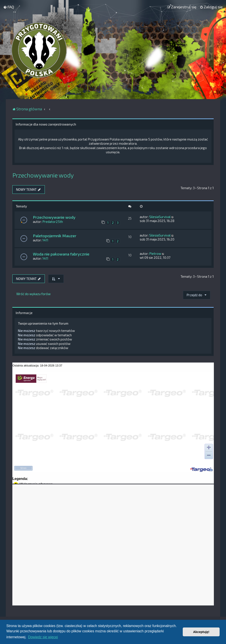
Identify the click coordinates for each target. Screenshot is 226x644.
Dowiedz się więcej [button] (43, 637)
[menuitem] (9, 7)
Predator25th (53, 222)
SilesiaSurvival (160, 217)
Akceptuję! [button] (201, 632)
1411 (45, 240)
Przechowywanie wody (43, 175)
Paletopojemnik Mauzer (55, 236)
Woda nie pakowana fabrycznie (61, 254)
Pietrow (155, 254)
